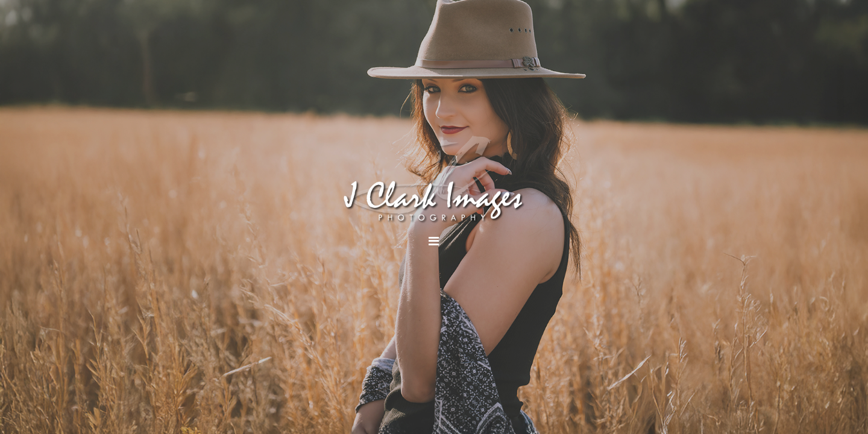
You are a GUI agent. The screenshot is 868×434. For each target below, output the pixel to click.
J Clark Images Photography (434, 180)
